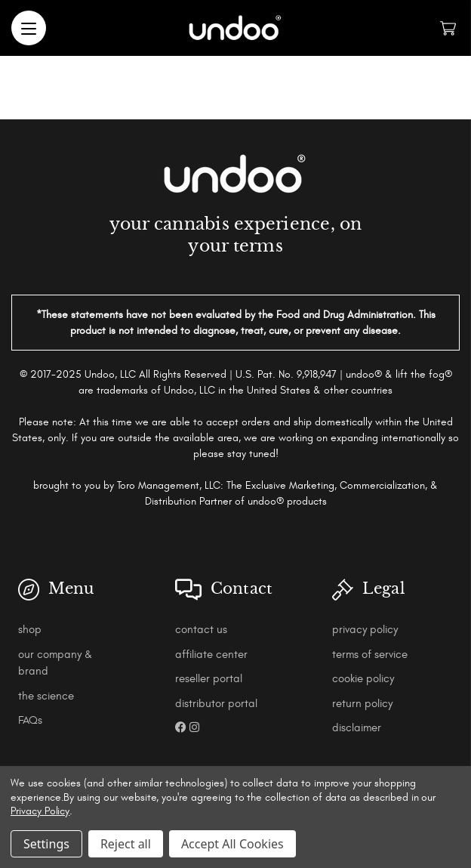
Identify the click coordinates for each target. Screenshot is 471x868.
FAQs (30, 720)
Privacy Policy (40, 811)
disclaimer (357, 728)
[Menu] (29, 28)
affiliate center (211, 655)
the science (46, 696)
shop (30, 630)
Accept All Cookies (232, 844)
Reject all (126, 844)
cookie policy (363, 679)
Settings (46, 844)
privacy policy (365, 630)
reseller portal (209, 679)
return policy (362, 704)
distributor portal (216, 704)
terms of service (370, 655)
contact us (201, 630)
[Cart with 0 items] (448, 28)
